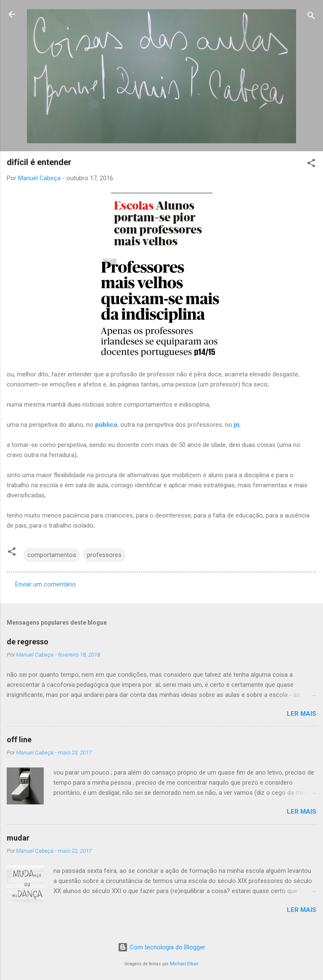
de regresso (28, 642)
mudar (18, 838)
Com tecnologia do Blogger (161, 947)
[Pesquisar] (311, 17)
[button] (311, 164)
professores (104, 555)
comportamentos (52, 555)
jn (237, 425)
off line (19, 740)
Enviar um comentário (45, 584)
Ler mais (302, 714)
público (106, 425)
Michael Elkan (184, 964)
